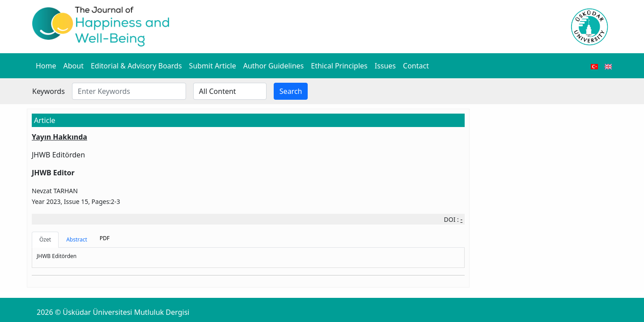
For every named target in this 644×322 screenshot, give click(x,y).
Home (46, 66)
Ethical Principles (339, 66)
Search (291, 91)
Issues (385, 66)
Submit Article (213, 66)
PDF (105, 238)
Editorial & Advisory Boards (136, 66)
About (74, 66)
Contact (416, 66)
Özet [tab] (45, 239)
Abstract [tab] (77, 239)
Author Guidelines (274, 66)
